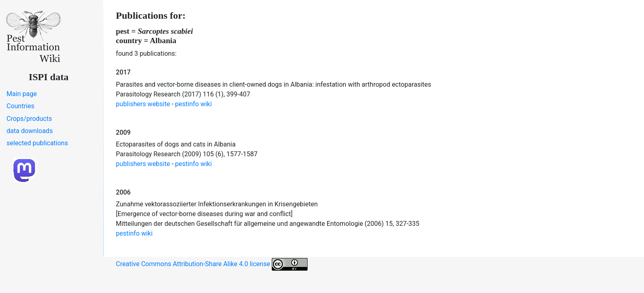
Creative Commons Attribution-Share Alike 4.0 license (212, 264)
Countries (20, 106)
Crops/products (29, 119)
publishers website (143, 104)
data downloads (30, 131)
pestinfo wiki (193, 104)
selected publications (37, 143)
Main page (22, 94)
